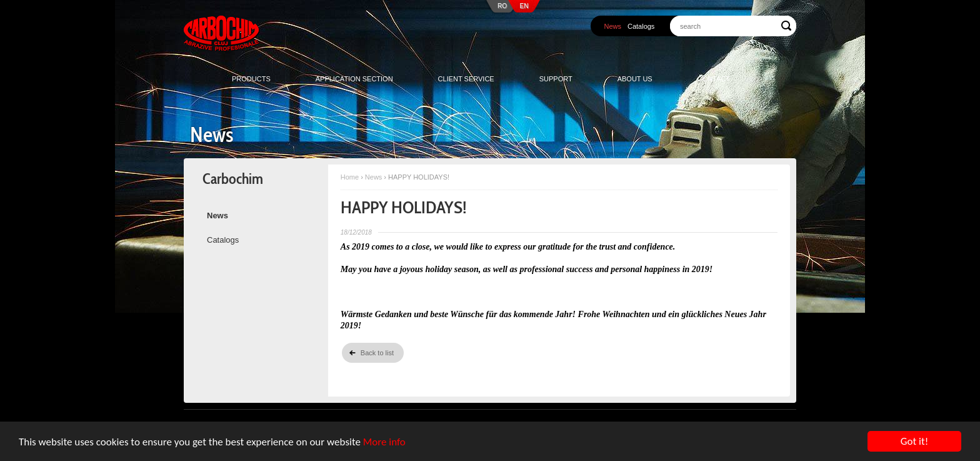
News (612, 26)
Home (350, 177)
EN (524, 6)
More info (384, 442)
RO (502, 6)
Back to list (377, 353)
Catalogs (641, 26)
